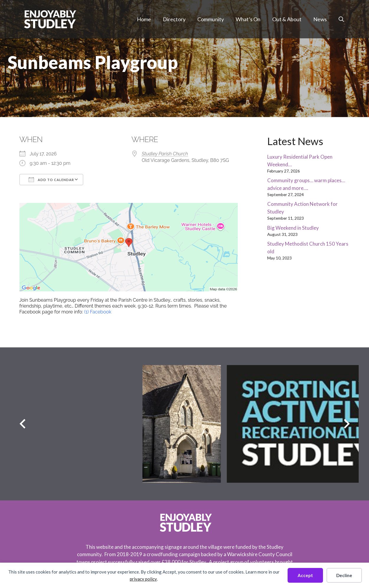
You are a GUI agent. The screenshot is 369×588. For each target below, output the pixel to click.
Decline (344, 575)
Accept (305, 575)
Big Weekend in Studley (293, 228)
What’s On (248, 19)
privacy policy (143, 579)
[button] (341, 19)
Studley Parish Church (165, 154)
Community (211, 19)
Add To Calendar (51, 180)
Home (144, 19)
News (320, 19)
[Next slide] (347, 424)
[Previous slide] (23, 424)
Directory (174, 19)
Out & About (287, 19)
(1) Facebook (98, 312)
